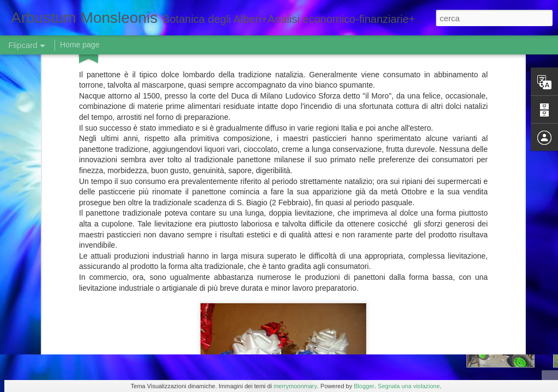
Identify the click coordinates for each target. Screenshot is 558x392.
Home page (80, 45)
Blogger (364, 386)
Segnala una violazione (409, 386)
